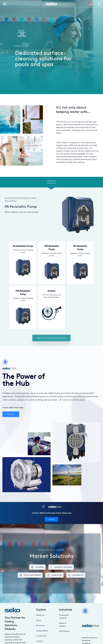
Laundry (37, 567)
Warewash (54, 575)
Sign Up (11, 414)
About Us (40, 615)
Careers (40, 641)
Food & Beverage (30, 575)
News (39, 620)
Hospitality (76, 575)
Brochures (41, 626)
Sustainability (42, 631)
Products (51, 181)
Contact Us (41, 636)
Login (51, 519)
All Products (64, 631)
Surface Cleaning (61, 567)
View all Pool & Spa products (51, 338)
